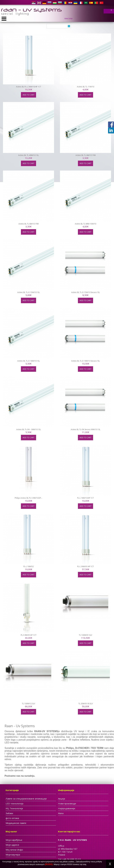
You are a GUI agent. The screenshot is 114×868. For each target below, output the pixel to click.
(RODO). (49, 864)
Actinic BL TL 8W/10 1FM (29, 224)
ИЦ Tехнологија (14, 808)
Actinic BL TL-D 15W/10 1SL (29, 292)
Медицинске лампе (16, 823)
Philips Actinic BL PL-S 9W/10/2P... (28, 498)
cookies (71, 862)
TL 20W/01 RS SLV (86, 704)
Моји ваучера (13, 855)
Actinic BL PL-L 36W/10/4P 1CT (29, 87)
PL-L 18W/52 (29, 567)
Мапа (61, 813)
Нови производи (67, 803)
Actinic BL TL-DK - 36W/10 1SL (29, 429)
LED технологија (14, 803)
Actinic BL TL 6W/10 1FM (86, 155)
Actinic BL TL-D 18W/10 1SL (29, 361)
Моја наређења (14, 840)
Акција (62, 799)
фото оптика (12, 818)
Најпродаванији (67, 808)
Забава (9, 813)
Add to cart (28, 95)
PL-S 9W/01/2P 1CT (29, 635)
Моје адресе (12, 845)
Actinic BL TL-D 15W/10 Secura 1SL (85, 292)
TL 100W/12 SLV (28, 704)
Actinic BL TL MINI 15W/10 (85, 224)
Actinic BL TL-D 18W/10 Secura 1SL (85, 361)
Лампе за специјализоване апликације (26, 799)
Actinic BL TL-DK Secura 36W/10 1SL (86, 429)
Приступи (68, 19)
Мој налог (11, 831)
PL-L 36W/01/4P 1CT (85, 567)
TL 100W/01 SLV (85, 635)
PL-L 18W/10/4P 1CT (85, 498)
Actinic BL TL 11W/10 (85, 87)
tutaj (85, 864)
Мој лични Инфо (14, 850)
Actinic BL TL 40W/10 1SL (28, 155)
